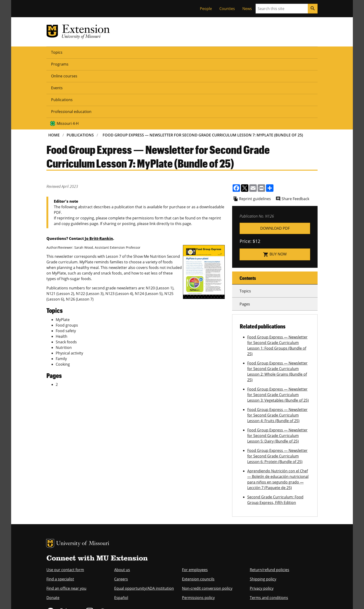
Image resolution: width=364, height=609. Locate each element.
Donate (53, 526)
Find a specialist (60, 508)
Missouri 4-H (252, 52)
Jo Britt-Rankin (99, 167)
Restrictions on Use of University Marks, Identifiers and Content (90, 599)
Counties (227, 9)
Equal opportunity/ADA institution (144, 517)
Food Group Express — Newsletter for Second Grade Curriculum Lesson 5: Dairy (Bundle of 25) (277, 364)
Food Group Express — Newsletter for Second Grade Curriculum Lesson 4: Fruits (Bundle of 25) (277, 344)
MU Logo (50, 472)
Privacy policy (262, 517)
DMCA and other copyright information (162, 599)
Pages (245, 233)
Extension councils (198, 508)
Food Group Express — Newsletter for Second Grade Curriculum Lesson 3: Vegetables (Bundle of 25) (278, 323)
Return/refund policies (270, 498)
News (247, 9)
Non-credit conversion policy (207, 517)
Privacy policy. (201, 599)
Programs (80, 52)
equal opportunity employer (79, 569)
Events (140, 52)
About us (122, 498)
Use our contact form (65, 498)
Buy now (275, 183)
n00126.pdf (275, 157)
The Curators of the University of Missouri (89, 590)
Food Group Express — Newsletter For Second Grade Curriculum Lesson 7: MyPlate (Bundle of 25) (203, 64)
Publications (166, 52)
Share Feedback (295, 127)
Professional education (206, 52)
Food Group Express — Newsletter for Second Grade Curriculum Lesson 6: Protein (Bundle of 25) (277, 385)
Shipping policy (263, 508)
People (206, 9)
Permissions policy (198, 526)
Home (54, 64)
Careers (121, 508)
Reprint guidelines (255, 127)
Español (121, 526)
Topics (57, 52)
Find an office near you (66, 517)
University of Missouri (83, 472)
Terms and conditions (269, 526)
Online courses (112, 52)
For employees (195, 498)
